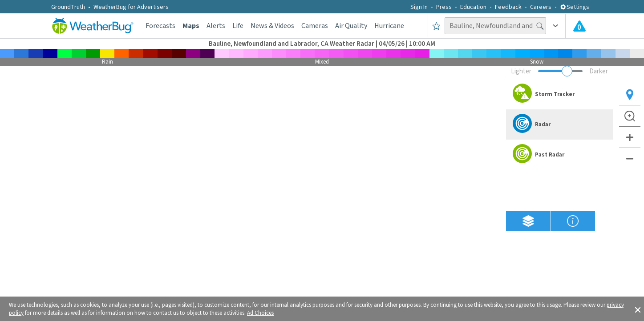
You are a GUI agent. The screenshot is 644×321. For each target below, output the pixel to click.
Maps (191, 26)
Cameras (315, 26)
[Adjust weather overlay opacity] (560, 71)
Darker (599, 71)
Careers (541, 7)
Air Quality (351, 26)
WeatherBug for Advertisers (131, 7)
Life (238, 26)
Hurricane (389, 26)
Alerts (216, 26)
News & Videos (272, 26)
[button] (638, 309)
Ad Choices (260, 313)
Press (444, 7)
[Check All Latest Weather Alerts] (579, 26)
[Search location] (495, 26)
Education (473, 7)
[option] (559, 94)
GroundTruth (68, 7)
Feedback (508, 7)
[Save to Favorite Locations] (436, 26)
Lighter (521, 71)
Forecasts (160, 26)
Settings (575, 7)
